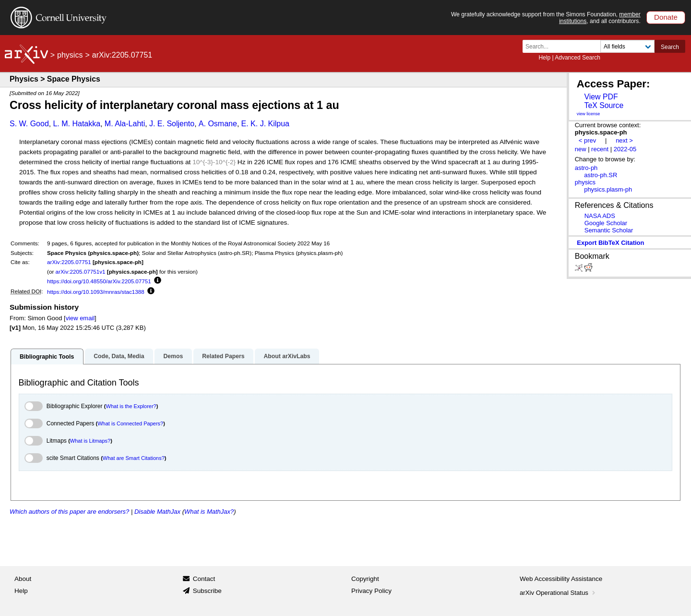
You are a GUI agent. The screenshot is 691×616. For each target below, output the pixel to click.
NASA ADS (600, 216)
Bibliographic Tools (47, 357)
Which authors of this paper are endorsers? (69, 512)
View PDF (601, 97)
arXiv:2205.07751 (69, 262)
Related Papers (223, 356)
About (23, 579)
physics (70, 55)
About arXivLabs (287, 356)
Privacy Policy (371, 591)
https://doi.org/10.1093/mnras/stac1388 (96, 292)
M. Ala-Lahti (125, 124)
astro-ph (586, 168)
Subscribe (207, 591)
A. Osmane (218, 124)
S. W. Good (29, 124)
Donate (666, 17)
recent (600, 149)
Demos (173, 356)
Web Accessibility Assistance (561, 579)
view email (80, 318)
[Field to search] (627, 46)
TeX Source (604, 105)
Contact (204, 579)
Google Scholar (606, 223)
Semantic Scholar (609, 230)
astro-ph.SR (601, 175)
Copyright (365, 579)
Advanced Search (578, 58)
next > (624, 140)
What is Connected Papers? (130, 423)
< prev (587, 140)
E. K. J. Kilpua (266, 124)
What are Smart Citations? (134, 458)
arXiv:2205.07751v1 (81, 272)
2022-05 (625, 149)
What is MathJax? (209, 512)
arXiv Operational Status (558, 593)
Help (544, 58)
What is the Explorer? (131, 406)
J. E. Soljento (172, 124)
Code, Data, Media (119, 356)
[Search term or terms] (564, 46)
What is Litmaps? (90, 441)
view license (589, 114)
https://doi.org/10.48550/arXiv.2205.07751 (99, 281)
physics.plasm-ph (608, 189)
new (581, 149)
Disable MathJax (157, 512)
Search (670, 47)
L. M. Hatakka (77, 124)
